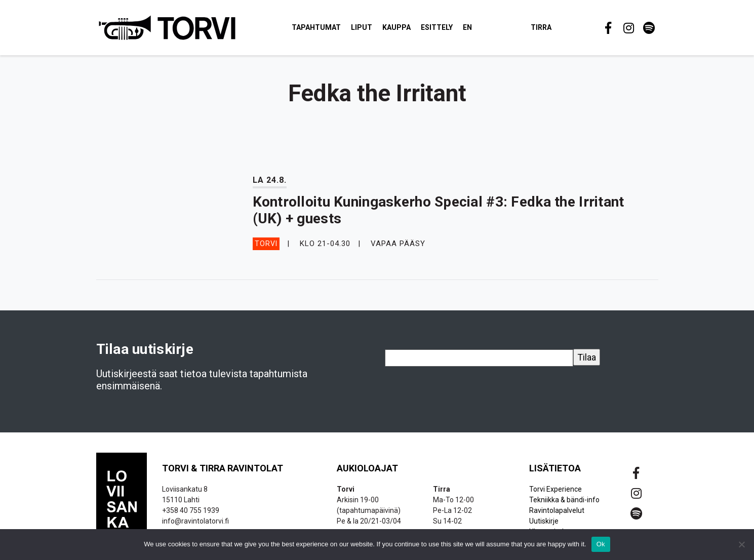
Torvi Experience (555, 489)
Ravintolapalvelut (557, 510)
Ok (601, 544)
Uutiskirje (544, 521)
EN (467, 27)
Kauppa (396, 27)
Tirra (541, 27)
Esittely (437, 27)
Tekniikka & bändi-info (564, 500)
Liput (362, 27)
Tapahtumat (316, 27)
